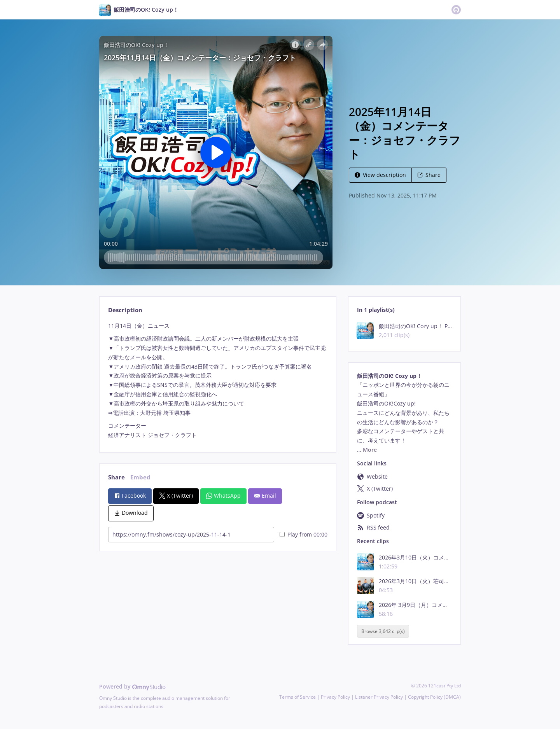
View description (380, 175)
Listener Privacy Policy (379, 697)
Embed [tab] (140, 477)
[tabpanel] (218, 380)
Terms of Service (297, 697)
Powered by (132, 686)
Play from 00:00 (304, 534)
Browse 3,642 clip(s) (383, 631)
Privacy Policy (335, 697)
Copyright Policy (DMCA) (434, 697)
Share (429, 175)
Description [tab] (125, 310)
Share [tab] (116, 477)
